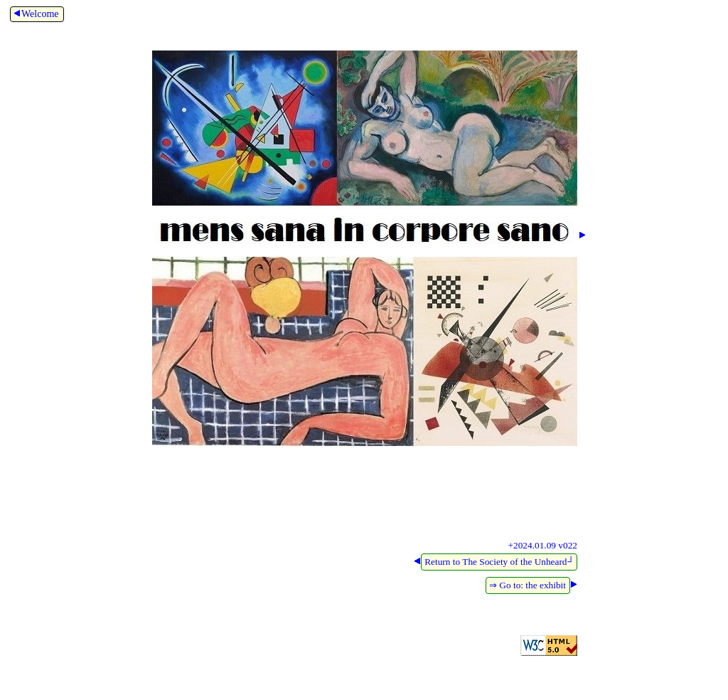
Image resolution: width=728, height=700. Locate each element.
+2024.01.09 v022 (543, 545)
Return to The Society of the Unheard (499, 562)
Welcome (35, 14)
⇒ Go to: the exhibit (528, 585)
